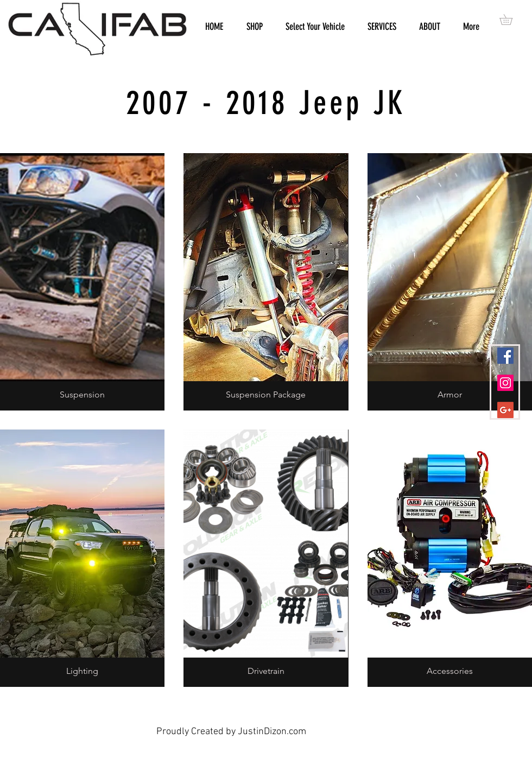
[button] (511, 20)
